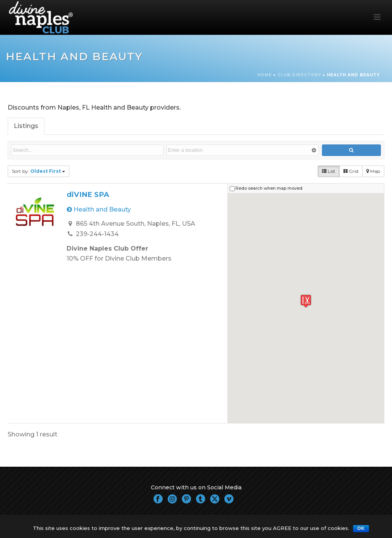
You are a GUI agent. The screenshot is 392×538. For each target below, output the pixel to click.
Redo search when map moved (269, 188)
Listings (26, 126)
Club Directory (299, 75)
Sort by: (38, 171)
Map (373, 171)
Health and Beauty (99, 209)
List (329, 171)
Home (265, 75)
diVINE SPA (88, 194)
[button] (306, 301)
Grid (351, 171)
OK (361, 528)
